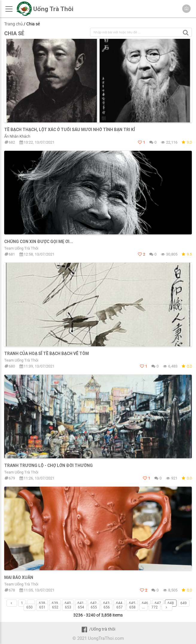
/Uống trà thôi (98, 629)
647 (158, 603)
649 (184, 603)
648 (171, 603)
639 (55, 603)
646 (145, 603)
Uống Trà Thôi (53, 9)
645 (132, 603)
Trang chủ (13, 24)
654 (81, 607)
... (31, 603)
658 (132, 607)
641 (81, 603)
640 (68, 603)
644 (119, 603)
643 (106, 603)
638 (42, 603)
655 (94, 607)
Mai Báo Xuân (19, 577)
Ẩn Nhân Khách (17, 136)
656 (107, 607)
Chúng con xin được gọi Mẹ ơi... (39, 242)
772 (155, 607)
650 (29, 607)
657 (120, 607)
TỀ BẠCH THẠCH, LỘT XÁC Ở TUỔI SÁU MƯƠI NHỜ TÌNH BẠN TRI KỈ (70, 130)
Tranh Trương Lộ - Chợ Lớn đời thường (48, 465)
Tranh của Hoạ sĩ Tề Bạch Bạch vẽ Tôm (47, 353)
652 (55, 607)
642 (94, 603)
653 (68, 607)
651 (42, 607)
